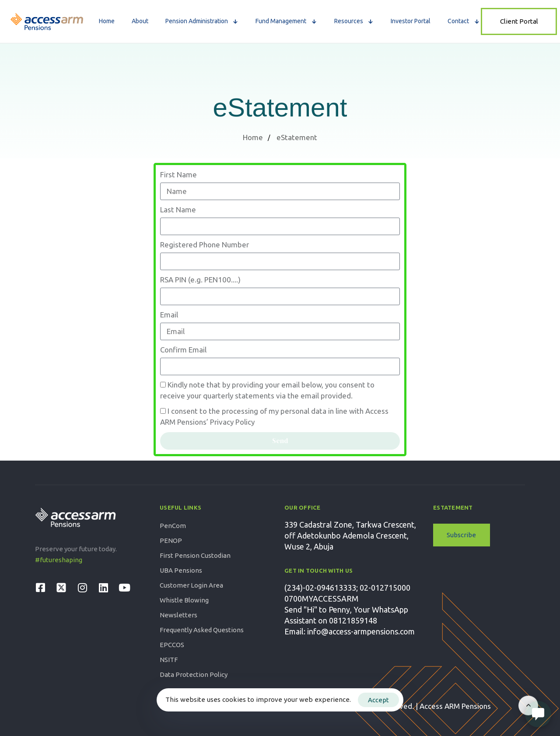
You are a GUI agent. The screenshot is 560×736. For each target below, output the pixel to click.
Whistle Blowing (184, 600)
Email (169, 315)
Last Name (178, 210)
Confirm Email (183, 350)
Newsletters (178, 615)
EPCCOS (172, 645)
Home (107, 21)
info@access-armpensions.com (361, 631)
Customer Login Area (191, 585)
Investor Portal (411, 21)
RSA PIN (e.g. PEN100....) (200, 280)
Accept (378, 700)
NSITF (169, 660)
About (140, 21)
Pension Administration (202, 21)
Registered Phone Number (205, 245)
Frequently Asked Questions (202, 630)
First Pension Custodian (195, 555)
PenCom (173, 526)
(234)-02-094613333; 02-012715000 (347, 588)
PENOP (171, 541)
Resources (354, 21)
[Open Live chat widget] (538, 714)
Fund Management (286, 21)
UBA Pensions (181, 570)
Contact (464, 21)
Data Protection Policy (194, 674)
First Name (178, 174)
